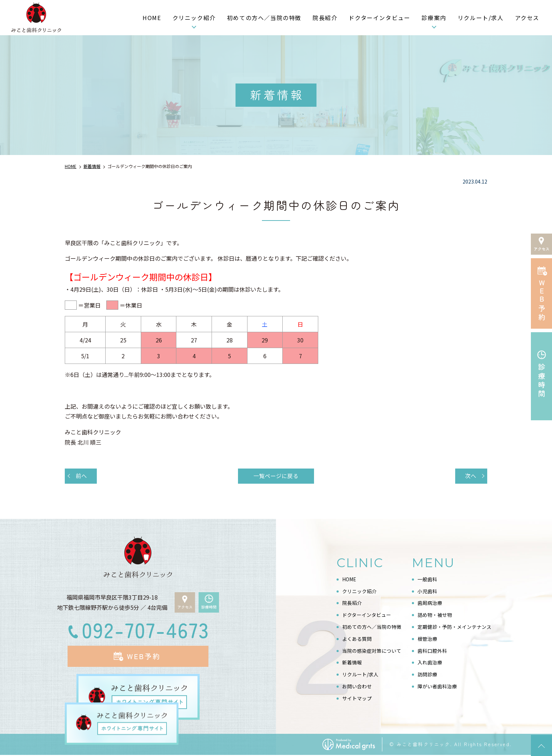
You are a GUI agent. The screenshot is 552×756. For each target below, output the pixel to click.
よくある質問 (357, 639)
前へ (82, 476)
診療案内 (434, 18)
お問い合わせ (357, 687)
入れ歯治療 (430, 663)
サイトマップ (357, 699)
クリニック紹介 (194, 18)
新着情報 (352, 663)
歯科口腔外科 (432, 651)
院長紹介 (325, 18)
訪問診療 (427, 675)
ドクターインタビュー (379, 18)
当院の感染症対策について (372, 651)
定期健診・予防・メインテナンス (454, 627)
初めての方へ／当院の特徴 (264, 18)
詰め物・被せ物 (435, 615)
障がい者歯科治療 (437, 687)
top (541, 745)
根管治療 (427, 639)
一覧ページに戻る (276, 476)
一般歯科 (427, 580)
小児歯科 (427, 592)
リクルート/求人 (481, 18)
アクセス (527, 18)
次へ (470, 476)
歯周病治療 (430, 604)
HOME (152, 18)
